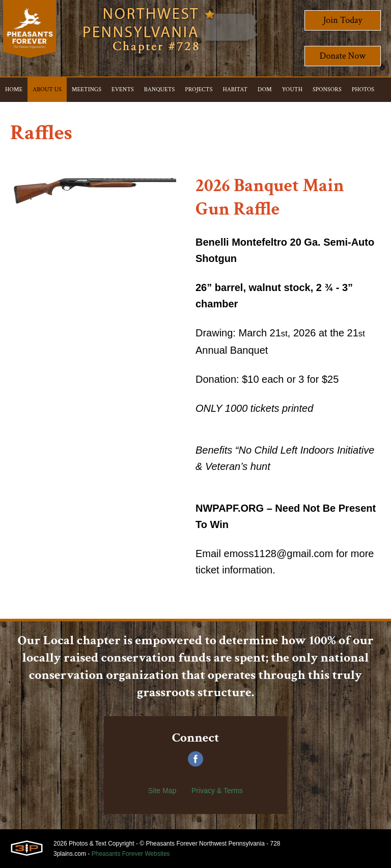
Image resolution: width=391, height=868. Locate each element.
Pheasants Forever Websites (131, 854)
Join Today (343, 20)
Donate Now (343, 56)
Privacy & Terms (217, 791)
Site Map (162, 791)
